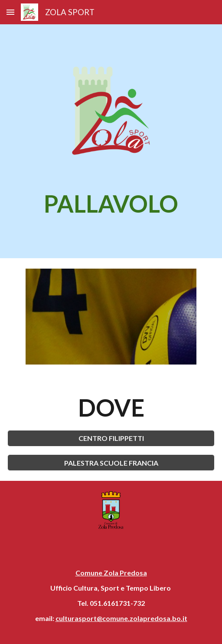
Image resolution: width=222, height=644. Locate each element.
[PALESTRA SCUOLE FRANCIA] (111, 463)
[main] (111, 204)
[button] (10, 12)
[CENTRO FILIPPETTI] (111, 438)
